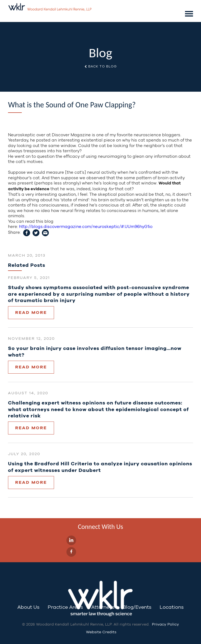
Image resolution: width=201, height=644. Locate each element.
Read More (31, 312)
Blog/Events (137, 607)
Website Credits (101, 632)
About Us (28, 607)
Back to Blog (101, 67)
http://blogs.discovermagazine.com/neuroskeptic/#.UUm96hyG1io (86, 226)
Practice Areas (65, 607)
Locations (172, 607)
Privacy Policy (165, 624)
